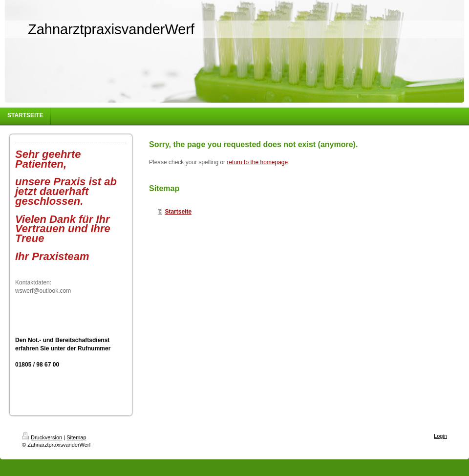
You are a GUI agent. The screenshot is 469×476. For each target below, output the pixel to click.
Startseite (178, 212)
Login (440, 436)
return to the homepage (257, 162)
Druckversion (42, 437)
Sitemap (76, 437)
